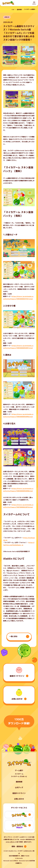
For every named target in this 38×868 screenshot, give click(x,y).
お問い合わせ (19, 799)
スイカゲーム (19, 774)
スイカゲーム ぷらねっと (19, 776)
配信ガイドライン (19, 793)
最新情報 (19, 782)
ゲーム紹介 (19, 770)
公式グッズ (19, 787)
